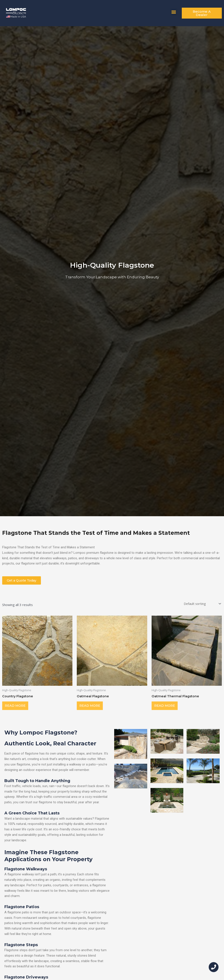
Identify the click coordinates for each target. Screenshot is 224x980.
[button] (174, 12)
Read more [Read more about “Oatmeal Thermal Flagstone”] (165, 706)
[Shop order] (202, 604)
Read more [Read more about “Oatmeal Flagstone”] (90, 706)
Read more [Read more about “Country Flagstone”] (16, 706)
